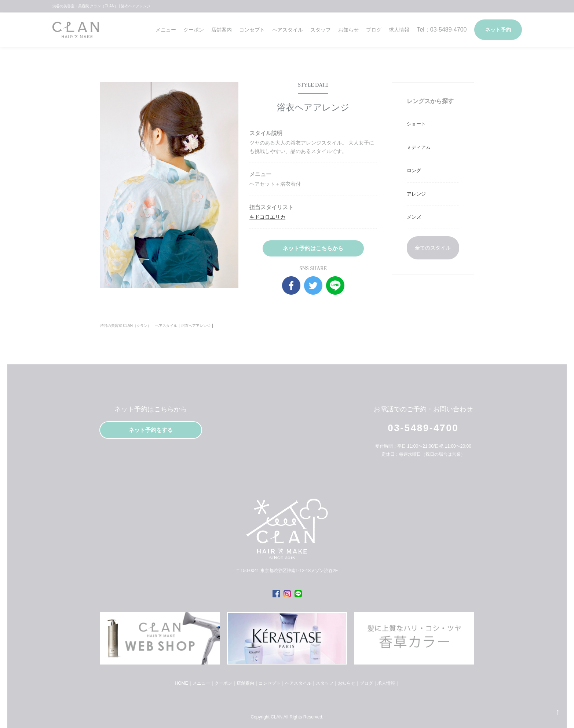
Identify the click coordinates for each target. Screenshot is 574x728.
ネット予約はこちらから (313, 248)
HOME (182, 683)
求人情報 (399, 30)
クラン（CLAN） (76, 33)
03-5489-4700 (423, 428)
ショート (416, 124)
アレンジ (416, 194)
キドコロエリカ (267, 217)
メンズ (414, 217)
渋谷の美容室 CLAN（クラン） (126, 326)
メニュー (166, 30)
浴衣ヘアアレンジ (196, 326)
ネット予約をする (151, 430)
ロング (414, 170)
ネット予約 (498, 30)
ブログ (374, 30)
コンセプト (252, 30)
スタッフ (321, 30)
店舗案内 (222, 30)
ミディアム (419, 147)
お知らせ (348, 30)
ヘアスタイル (288, 30)
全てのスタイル (433, 248)
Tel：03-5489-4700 (442, 30)
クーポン (194, 30)
